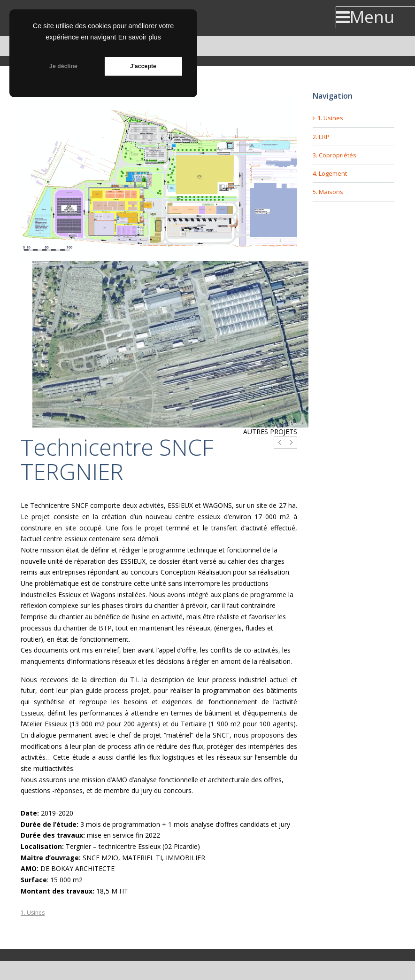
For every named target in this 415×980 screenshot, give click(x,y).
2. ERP (321, 137)
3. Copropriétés (334, 155)
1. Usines (33, 913)
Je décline (63, 66)
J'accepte (143, 66)
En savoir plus (140, 37)
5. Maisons (328, 192)
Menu (365, 17)
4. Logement (330, 173)
